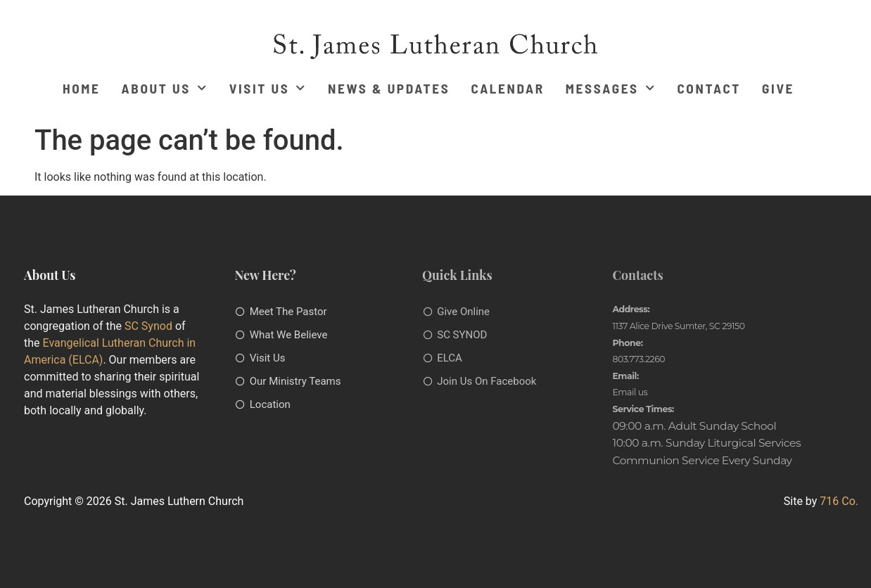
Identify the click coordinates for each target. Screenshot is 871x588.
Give (778, 88)
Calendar (507, 88)
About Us (165, 88)
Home (82, 88)
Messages (611, 88)
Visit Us (268, 88)
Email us (630, 392)
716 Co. (839, 501)
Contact (709, 88)
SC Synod (148, 326)
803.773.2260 (638, 359)
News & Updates (389, 88)
